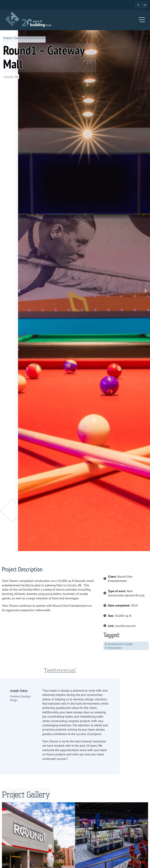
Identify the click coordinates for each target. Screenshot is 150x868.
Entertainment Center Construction (119, 646)
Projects (7, 38)
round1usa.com (125, 626)
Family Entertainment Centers (30, 38)
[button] (142, 20)
